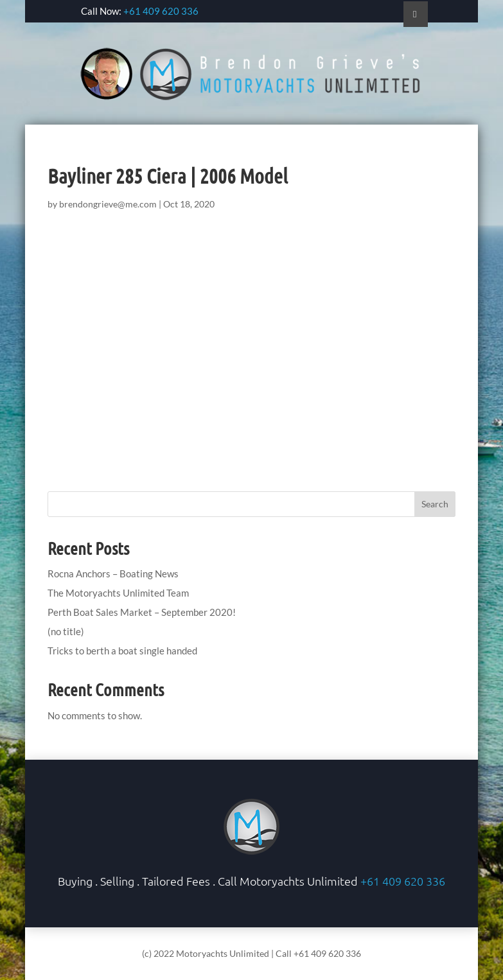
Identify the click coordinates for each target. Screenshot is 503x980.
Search (435, 504)
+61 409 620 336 (161, 11)
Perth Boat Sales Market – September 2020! (142, 612)
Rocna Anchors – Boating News (113, 573)
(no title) (66, 631)
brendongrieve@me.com (108, 204)
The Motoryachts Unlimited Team (118, 593)
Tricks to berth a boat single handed (122, 651)
